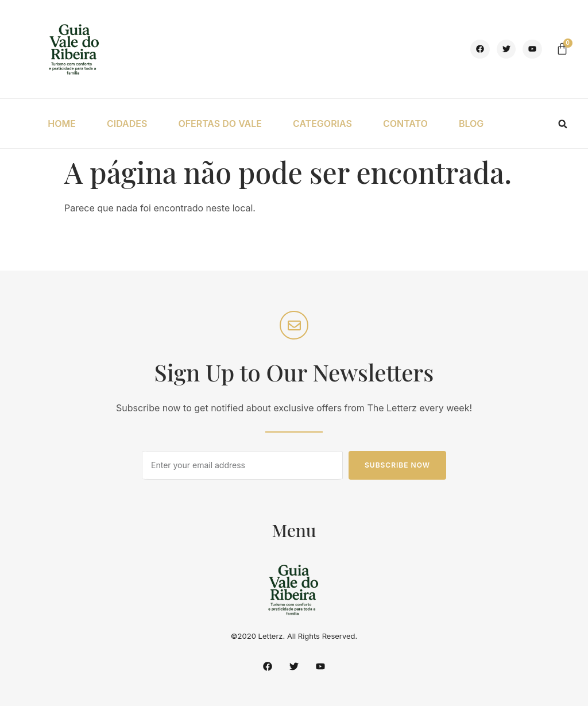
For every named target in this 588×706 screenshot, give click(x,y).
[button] (563, 124)
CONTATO (405, 124)
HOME (62, 124)
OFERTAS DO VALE (220, 124)
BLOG (471, 124)
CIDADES (127, 124)
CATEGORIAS (322, 124)
